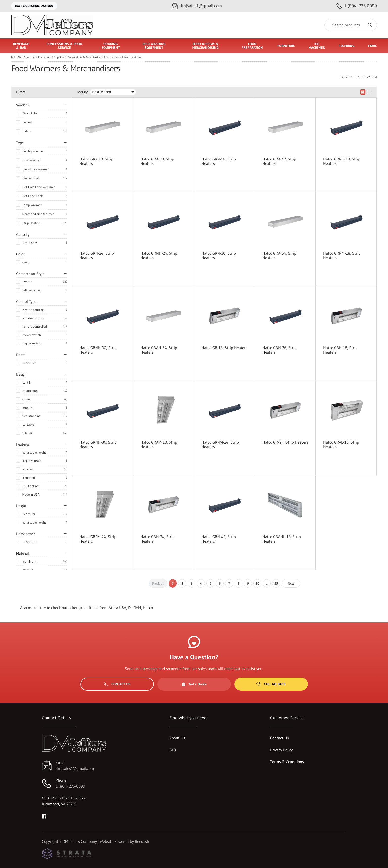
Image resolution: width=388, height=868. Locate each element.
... (267, 583)
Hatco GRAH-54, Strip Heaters (159, 350)
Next (291, 583)
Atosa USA (30, 113)
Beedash (142, 841)
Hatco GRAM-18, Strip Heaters (159, 444)
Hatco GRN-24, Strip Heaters (97, 255)
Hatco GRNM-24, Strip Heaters (220, 444)
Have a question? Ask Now (34, 6)
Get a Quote (194, 684)
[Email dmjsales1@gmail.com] (197, 6)
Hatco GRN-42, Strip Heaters (219, 539)
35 (276, 583)
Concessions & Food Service (84, 57)
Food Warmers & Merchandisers (123, 57)
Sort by (82, 92)
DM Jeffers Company (23, 57)
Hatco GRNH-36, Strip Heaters (98, 444)
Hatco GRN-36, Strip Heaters (279, 350)
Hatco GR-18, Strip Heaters (224, 348)
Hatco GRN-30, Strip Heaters (219, 255)
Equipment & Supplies (51, 57)
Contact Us (117, 684)
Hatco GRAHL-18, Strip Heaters (282, 539)
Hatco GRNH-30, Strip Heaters (98, 350)
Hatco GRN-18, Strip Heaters (219, 161)
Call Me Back (271, 684)
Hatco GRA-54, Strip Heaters (279, 255)
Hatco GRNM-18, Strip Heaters (342, 255)
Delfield (27, 122)
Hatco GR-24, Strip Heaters (285, 442)
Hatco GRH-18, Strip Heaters (340, 350)
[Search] (351, 25)
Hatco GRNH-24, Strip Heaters (159, 255)
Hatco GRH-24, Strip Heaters (158, 539)
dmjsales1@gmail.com (75, 768)
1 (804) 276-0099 (70, 786)
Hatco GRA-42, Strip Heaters (279, 161)
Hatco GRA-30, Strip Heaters (157, 161)
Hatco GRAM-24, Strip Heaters (98, 539)
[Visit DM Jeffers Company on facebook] (44, 816)
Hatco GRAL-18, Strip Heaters (341, 444)
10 (257, 583)
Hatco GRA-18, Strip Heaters (96, 161)
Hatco (26, 131)
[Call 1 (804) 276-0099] (357, 6)
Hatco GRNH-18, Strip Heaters (342, 161)
